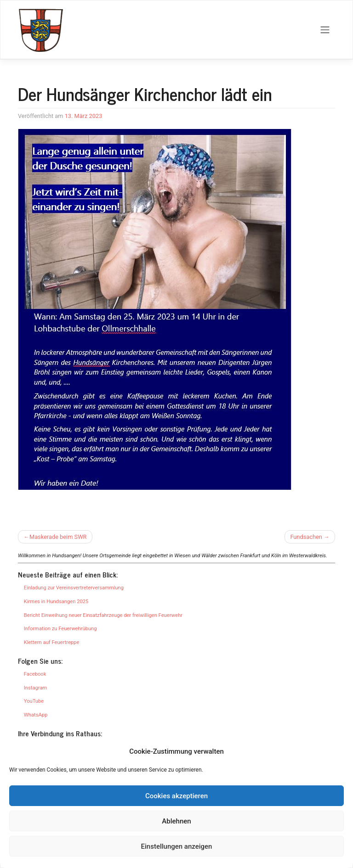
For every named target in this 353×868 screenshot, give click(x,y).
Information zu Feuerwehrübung (60, 629)
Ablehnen (176, 821)
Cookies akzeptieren (176, 796)
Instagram (36, 688)
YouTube (34, 701)
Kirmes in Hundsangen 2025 (56, 602)
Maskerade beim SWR (58, 537)
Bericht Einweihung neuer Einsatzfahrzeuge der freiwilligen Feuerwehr (103, 615)
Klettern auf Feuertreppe (52, 642)
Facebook (35, 674)
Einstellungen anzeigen (177, 846)
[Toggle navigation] (325, 30)
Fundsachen (306, 537)
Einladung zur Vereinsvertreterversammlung (74, 588)
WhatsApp (36, 715)
